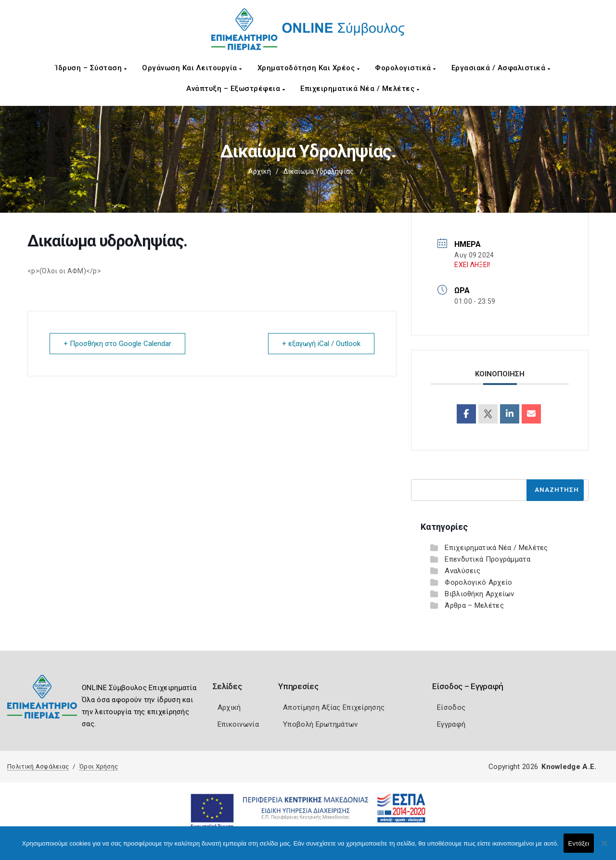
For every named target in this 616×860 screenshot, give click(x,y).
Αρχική (260, 171)
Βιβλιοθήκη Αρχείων (479, 594)
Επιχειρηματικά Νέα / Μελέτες (360, 89)
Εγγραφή (451, 724)
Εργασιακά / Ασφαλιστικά (501, 68)
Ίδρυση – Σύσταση (91, 68)
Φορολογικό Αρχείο (478, 582)
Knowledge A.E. (569, 767)
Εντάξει (579, 843)
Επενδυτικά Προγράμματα (488, 559)
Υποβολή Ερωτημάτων (320, 724)
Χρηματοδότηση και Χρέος (309, 68)
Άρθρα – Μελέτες (474, 605)
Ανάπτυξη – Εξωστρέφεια (236, 89)
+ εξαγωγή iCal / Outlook (321, 344)
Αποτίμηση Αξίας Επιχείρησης (334, 707)
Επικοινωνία (238, 724)
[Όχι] (604, 848)
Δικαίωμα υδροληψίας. (319, 171)
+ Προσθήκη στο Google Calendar (117, 344)
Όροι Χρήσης (99, 766)
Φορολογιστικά (405, 68)
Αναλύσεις (462, 571)
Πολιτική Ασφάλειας (38, 766)
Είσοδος (451, 707)
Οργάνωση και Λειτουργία (192, 68)
